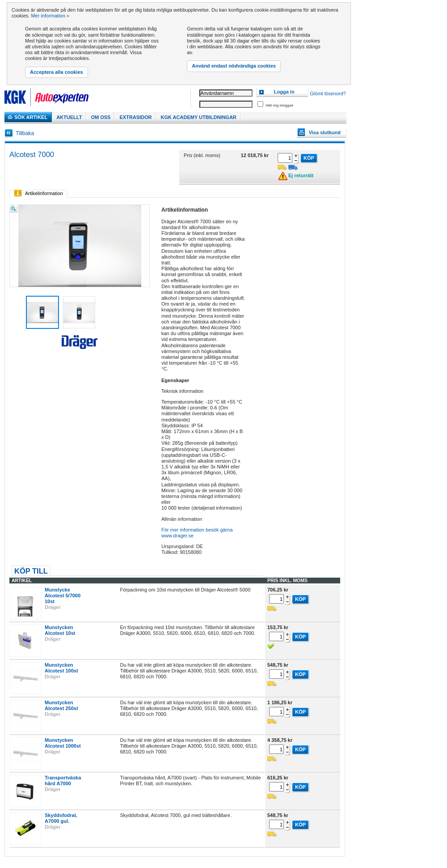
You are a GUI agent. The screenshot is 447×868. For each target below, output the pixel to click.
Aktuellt (69, 117)
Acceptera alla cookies (57, 72)
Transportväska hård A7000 (63, 781)
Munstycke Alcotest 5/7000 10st (63, 596)
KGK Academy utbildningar (199, 117)
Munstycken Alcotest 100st (61, 668)
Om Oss (101, 117)
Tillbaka (25, 133)
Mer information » (50, 16)
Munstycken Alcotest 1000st (63, 743)
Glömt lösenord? (328, 94)
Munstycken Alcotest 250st (61, 705)
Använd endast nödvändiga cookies (234, 66)
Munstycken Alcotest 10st (60, 630)
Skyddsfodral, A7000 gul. (61, 818)
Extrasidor (135, 117)
